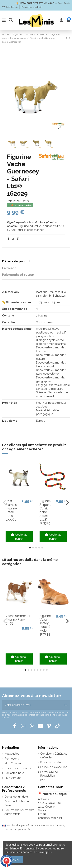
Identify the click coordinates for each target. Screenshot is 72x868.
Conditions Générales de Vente (54, 756)
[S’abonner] (66, 705)
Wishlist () (10, 7)
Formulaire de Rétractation (49, 774)
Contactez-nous (14, 773)
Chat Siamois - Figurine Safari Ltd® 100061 (12, 510)
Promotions (12, 759)
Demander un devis (32, 7)
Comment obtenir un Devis (17, 803)
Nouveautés (12, 754)
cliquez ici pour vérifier (19, 829)
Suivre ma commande (18, 768)
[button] (30, 548)
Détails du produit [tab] (16, 261)
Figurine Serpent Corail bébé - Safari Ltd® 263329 (45, 512)
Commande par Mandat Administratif (19, 812)
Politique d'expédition (54, 767)
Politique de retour (52, 762)
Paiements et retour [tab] (18, 275)
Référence (13, 201)
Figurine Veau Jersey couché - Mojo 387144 (46, 625)
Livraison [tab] (9, 268)
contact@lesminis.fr (50, 818)
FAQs (44, 780)
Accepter (14, 860)
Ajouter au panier (19, 537)
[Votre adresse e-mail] (32, 705)
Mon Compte (13, 763)
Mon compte (12, 778)
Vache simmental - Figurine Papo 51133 (19, 619)
